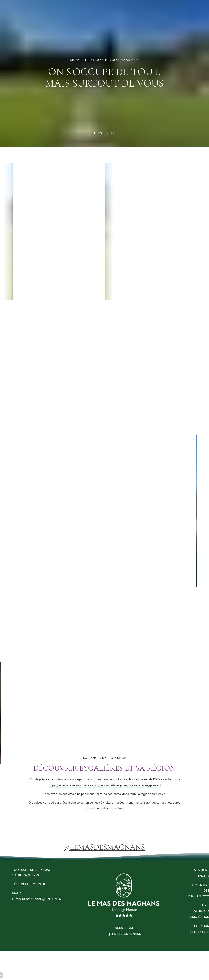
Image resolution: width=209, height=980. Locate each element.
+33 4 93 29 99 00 (33, 884)
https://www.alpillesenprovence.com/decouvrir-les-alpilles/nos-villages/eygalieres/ (105, 785)
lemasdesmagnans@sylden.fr (37, 899)
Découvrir (105, 133)
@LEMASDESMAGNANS (105, 847)
